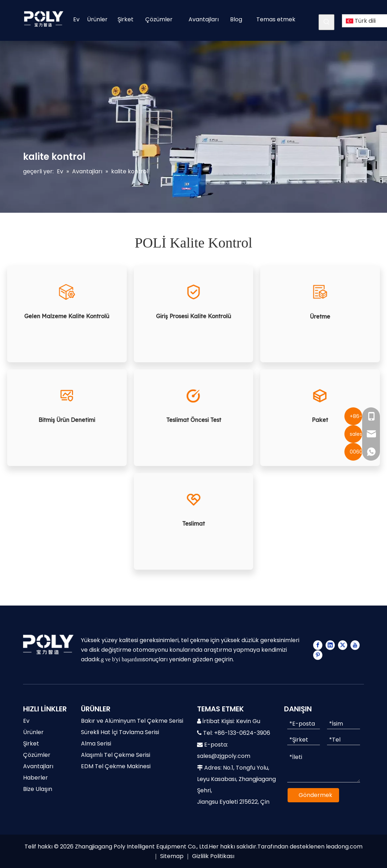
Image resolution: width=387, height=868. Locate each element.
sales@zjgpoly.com (224, 756)
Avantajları (38, 766)
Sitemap (172, 856)
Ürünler (33, 732)
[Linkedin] (330, 645)
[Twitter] (343, 645)
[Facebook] (318, 645)
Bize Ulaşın (38, 789)
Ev (26, 721)
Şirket (31, 744)
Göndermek (315, 795)
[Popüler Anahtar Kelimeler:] (326, 22)
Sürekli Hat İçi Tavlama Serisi (120, 732)
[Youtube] (355, 645)
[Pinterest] (318, 655)
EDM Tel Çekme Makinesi (116, 766)
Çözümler (37, 755)
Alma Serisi (96, 744)
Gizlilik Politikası (213, 856)
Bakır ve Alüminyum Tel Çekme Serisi (132, 721)
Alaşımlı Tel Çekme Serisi (116, 755)
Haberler (36, 778)
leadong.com (344, 847)
